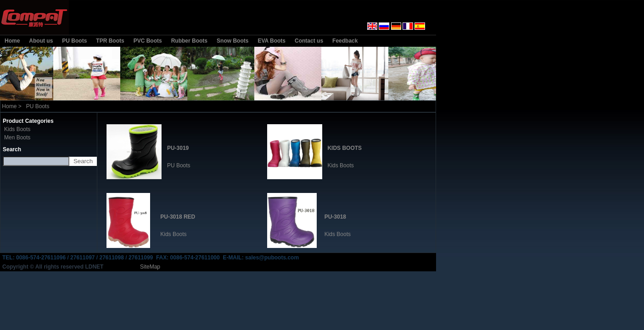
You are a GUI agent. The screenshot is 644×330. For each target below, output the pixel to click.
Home (12, 41)
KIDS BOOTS (344, 148)
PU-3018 (335, 217)
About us (41, 41)
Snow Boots (232, 41)
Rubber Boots (189, 41)
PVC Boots (148, 41)
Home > (12, 106)
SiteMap (150, 267)
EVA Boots (272, 41)
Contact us (309, 41)
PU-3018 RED (178, 217)
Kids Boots (17, 129)
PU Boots (74, 41)
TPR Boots (110, 41)
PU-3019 (178, 148)
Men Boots (17, 137)
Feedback (345, 41)
